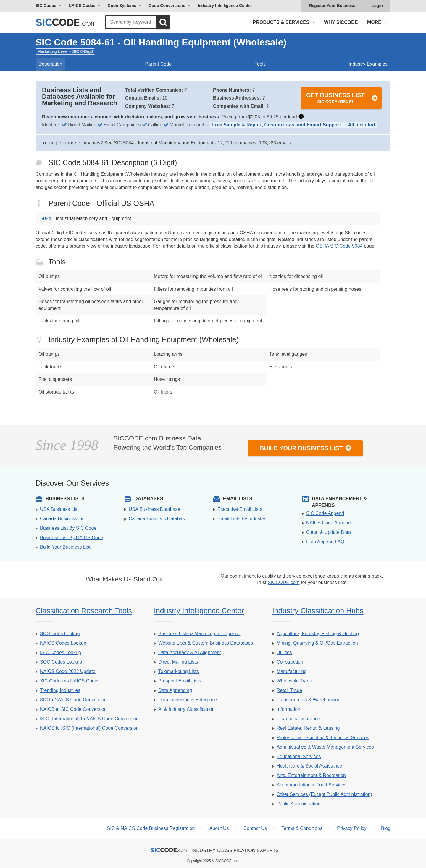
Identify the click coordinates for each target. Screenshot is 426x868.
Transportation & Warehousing (309, 700)
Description (50, 64)
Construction (290, 662)
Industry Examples (368, 64)
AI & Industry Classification (186, 709)
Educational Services (299, 756)
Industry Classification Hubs (318, 611)
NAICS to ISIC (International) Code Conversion (89, 728)
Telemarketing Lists (179, 671)
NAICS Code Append (328, 523)
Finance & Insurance (298, 719)
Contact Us (255, 828)
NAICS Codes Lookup (63, 643)
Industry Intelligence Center (225, 6)
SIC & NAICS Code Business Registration (151, 828)
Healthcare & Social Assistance (309, 766)
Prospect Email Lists (180, 681)
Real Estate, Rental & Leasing (308, 728)
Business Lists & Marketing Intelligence (199, 634)
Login (377, 6)
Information (288, 709)
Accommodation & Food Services (312, 785)
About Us (219, 828)
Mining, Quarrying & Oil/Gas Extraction (317, 643)
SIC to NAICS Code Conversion (73, 700)
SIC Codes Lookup (60, 634)
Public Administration (299, 804)
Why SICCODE (341, 22)
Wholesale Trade (294, 681)
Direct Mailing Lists (178, 662)
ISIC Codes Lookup (60, 652)
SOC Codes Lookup (61, 662)
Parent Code (158, 64)
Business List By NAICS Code (71, 538)
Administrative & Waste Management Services (325, 747)
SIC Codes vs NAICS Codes (70, 681)
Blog (386, 828)
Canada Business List (63, 519)
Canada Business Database (158, 519)
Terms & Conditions (302, 828)
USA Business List (59, 509)
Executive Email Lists (240, 509)
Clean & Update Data (329, 532)
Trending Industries (60, 690)
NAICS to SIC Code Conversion (73, 709)
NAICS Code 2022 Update (68, 671)
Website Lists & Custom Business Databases (206, 643)
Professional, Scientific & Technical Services (323, 738)
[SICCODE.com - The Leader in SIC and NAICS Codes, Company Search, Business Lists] (72, 22)
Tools (260, 64)
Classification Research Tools (84, 611)
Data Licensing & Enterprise (188, 700)
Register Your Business (332, 6)
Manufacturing (292, 671)
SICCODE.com (284, 582)
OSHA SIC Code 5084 (339, 246)
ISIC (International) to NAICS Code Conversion (89, 719)
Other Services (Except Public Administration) (324, 794)
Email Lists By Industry (241, 519)
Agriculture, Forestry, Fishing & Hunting (318, 634)
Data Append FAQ (325, 542)
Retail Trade (289, 690)
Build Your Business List (306, 448)
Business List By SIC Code (68, 528)
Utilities (284, 652)
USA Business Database (154, 509)
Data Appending (175, 690)
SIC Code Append (325, 513)
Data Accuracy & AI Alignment (190, 652)
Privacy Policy (352, 828)
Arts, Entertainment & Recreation (311, 775)
